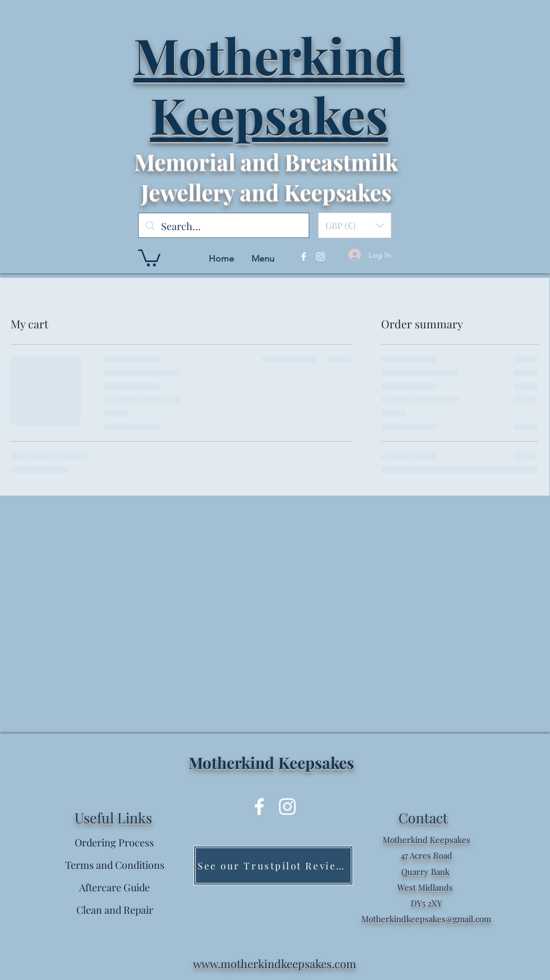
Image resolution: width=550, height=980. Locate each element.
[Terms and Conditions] (114, 865)
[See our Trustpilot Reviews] (273, 865)
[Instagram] (320, 257)
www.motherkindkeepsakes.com (275, 963)
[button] (355, 225)
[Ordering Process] (114, 843)
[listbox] (355, 225)
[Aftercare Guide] (114, 888)
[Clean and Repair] (114, 910)
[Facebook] (304, 257)
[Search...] (223, 227)
